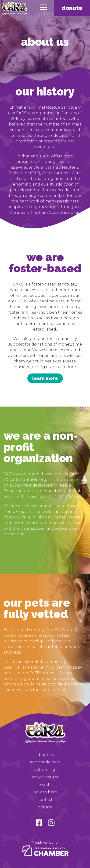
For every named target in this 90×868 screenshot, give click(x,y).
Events (45, 785)
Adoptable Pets (45, 762)
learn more (45, 378)
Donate (72, 8)
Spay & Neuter (45, 777)
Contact (45, 800)
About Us (45, 755)
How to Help (45, 792)
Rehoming (45, 770)
